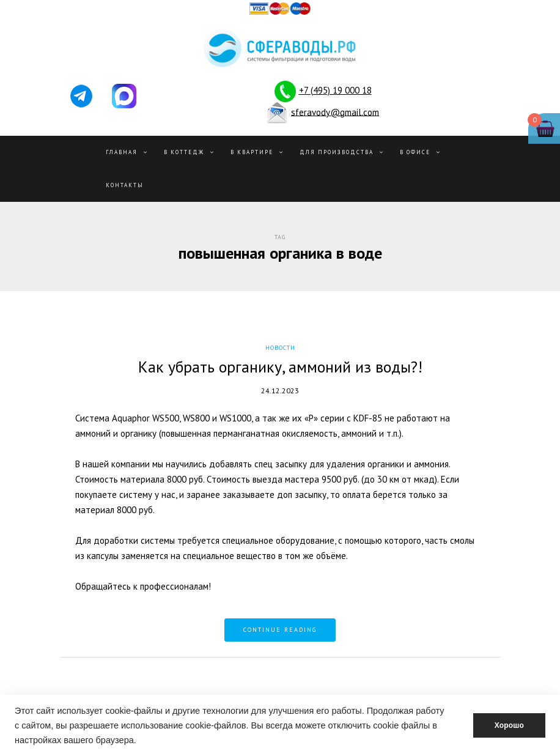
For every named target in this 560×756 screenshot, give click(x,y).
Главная (122, 152)
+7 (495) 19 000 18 (335, 90)
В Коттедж (184, 152)
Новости (280, 348)
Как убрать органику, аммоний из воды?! (280, 367)
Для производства (337, 152)
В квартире (252, 152)
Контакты (125, 185)
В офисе (415, 152)
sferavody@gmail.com (335, 112)
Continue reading (280, 630)
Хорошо (509, 725)
